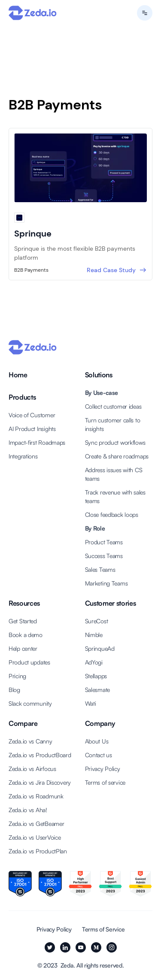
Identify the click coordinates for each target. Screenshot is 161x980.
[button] (145, 13)
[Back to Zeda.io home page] (33, 13)
